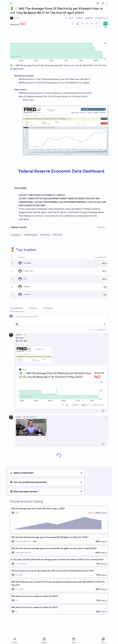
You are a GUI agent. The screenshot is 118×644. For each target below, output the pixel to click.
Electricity (45, 235)
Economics (16, 235)
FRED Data (57, 235)
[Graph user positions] (77, 24)
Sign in (103, 640)
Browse (15, 640)
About (74, 640)
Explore (44, 640)
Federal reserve (31, 235)
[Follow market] (98, 3)
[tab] (17, 308)
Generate (101, 227)
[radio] (83, 24)
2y (25, 335)
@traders (20, 338)
